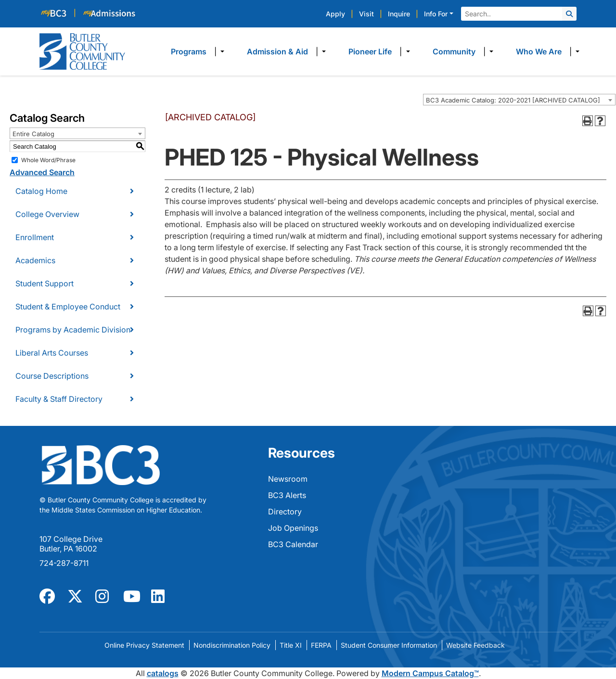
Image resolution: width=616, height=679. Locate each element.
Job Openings (293, 528)
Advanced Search (42, 172)
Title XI (291, 645)
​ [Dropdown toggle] (219, 51)
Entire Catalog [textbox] (33, 134)
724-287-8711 (64, 563)
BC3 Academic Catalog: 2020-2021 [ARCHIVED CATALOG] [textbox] (513, 100)
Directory (285, 512)
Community (454, 51)
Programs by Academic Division (73, 330)
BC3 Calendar (293, 544)
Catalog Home (41, 191)
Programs (189, 51)
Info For (436, 14)
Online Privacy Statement (144, 645)
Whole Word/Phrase (48, 160)
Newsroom (288, 479)
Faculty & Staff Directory (59, 399)
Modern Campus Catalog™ (430, 673)
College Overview (47, 214)
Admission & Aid (277, 51)
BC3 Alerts (287, 495)
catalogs (163, 673)
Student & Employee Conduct (68, 307)
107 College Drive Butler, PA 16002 (71, 544)
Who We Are (539, 51)
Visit (366, 14)
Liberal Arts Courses (52, 353)
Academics (35, 260)
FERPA (321, 645)
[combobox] (519, 100)
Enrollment (35, 237)
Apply (335, 14)
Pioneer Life (370, 51)
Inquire (399, 14)
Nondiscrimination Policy (232, 645)
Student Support (45, 283)
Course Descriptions (52, 376)
